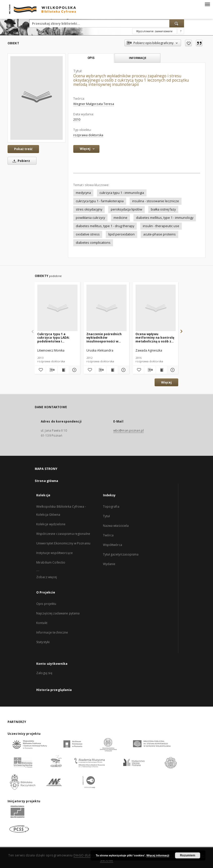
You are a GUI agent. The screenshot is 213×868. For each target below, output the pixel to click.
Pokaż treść (23, 149)
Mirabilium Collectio (51, 562)
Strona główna (47, 481)
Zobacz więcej (47, 577)
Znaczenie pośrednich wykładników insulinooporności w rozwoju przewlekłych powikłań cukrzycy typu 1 (106, 338)
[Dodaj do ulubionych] (188, 43)
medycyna (83, 193)
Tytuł (106, 516)
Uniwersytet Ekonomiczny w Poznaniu (63, 543)
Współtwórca (113, 545)
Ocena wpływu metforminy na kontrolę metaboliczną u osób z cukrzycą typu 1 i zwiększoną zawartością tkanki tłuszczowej (155, 338)
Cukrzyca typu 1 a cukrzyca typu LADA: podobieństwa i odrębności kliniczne (54, 338)
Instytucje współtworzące (55, 553)
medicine (120, 218)
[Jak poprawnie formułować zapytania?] (181, 31)
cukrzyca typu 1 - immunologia (122, 193)
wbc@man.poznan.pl (129, 430)
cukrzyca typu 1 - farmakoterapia (100, 201)
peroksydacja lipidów (127, 209)
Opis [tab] (91, 58)
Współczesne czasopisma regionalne (63, 534)
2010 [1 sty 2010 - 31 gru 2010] (77, 119)
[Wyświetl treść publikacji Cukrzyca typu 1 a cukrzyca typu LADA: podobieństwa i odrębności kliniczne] (63, 370)
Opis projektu (46, 604)
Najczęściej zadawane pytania (58, 613)
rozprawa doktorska (88, 135)
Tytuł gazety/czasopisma (121, 554)
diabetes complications (93, 243)
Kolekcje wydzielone (51, 524)
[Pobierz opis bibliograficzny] (52, 370)
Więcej (166, 382)
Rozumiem (188, 855)
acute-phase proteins (159, 234)
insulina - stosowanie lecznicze (156, 201)
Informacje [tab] (138, 58)
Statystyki (43, 642)
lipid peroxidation (121, 234)
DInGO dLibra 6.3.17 (89, 855)
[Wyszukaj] (177, 23)
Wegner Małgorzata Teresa (94, 104)
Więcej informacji (158, 855)
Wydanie (109, 564)
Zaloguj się (44, 673)
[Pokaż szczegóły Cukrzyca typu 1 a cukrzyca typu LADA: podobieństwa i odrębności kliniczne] (74, 370)
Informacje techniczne (52, 632)
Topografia (111, 507)
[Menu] (207, 4)
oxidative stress (88, 234)
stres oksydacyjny (89, 209)
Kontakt (42, 623)
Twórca (108, 535)
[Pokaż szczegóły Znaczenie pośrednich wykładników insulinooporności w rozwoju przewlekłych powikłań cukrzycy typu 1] (123, 370)
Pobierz (20, 161)
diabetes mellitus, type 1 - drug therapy (105, 226)
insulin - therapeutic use (161, 226)
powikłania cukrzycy (90, 218)
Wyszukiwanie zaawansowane (154, 31)
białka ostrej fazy (163, 209)
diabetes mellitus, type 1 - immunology (165, 218)
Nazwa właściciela (116, 526)
